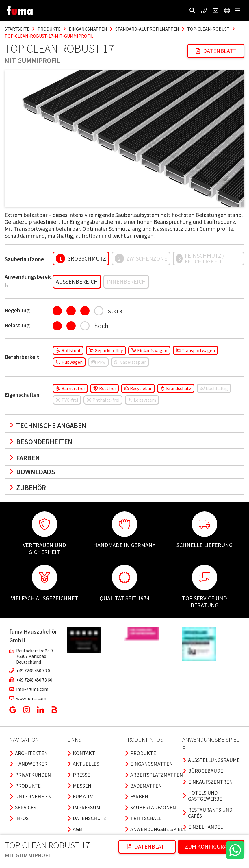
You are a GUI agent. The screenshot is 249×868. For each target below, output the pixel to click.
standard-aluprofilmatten (147, 29)
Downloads (32, 472)
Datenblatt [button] (216, 51)
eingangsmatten (88, 29)
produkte (49, 29)
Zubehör (28, 488)
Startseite (17, 29)
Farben (25, 458)
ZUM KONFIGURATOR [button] (211, 846)
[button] (192, 10)
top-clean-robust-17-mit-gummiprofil (49, 36)
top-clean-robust (208, 29)
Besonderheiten (41, 442)
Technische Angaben (48, 425)
